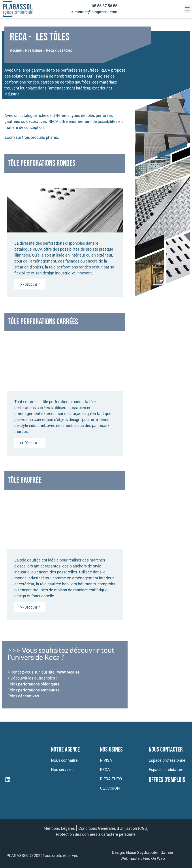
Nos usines (34, 50)
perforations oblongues (39, 684)
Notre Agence (65, 750)
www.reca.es (68, 672)
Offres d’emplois (167, 780)
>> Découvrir (30, 284)
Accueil (16, 50)
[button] (187, 9)
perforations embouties (39, 690)
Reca (50, 50)
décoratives (28, 696)
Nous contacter (166, 750)
